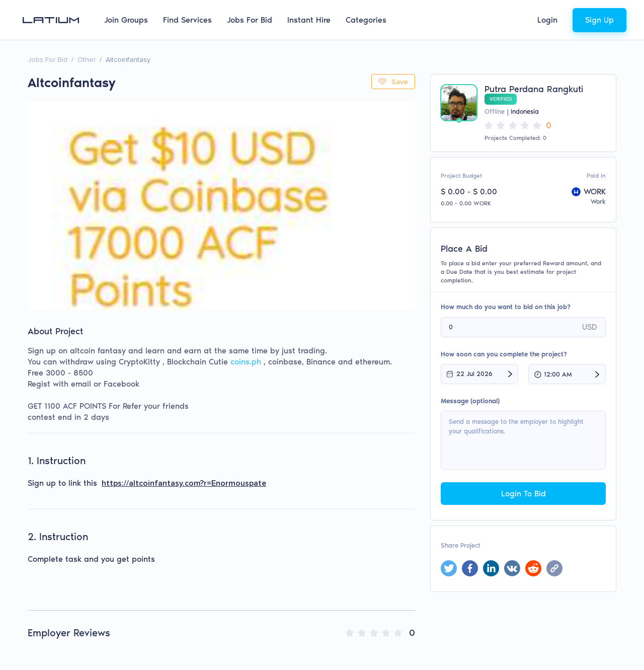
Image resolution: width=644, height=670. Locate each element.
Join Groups (126, 20)
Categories (366, 20)
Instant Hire (309, 20)
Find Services (187, 20)
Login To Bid (524, 494)
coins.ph (246, 362)
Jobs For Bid (250, 20)
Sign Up (599, 20)
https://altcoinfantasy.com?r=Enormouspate (184, 483)
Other (87, 60)
